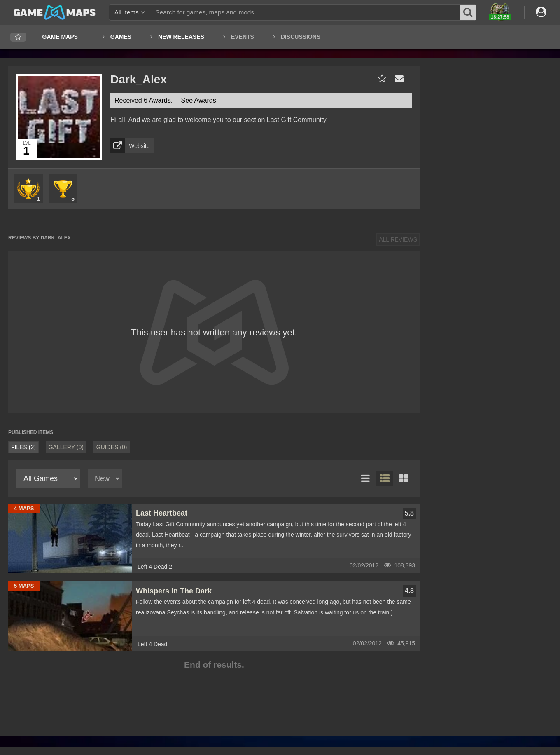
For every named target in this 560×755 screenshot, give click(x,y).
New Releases (181, 37)
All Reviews (398, 239)
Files (23, 447)
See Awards (199, 100)
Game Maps (60, 37)
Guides (112, 447)
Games (121, 37)
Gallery (66, 447)
